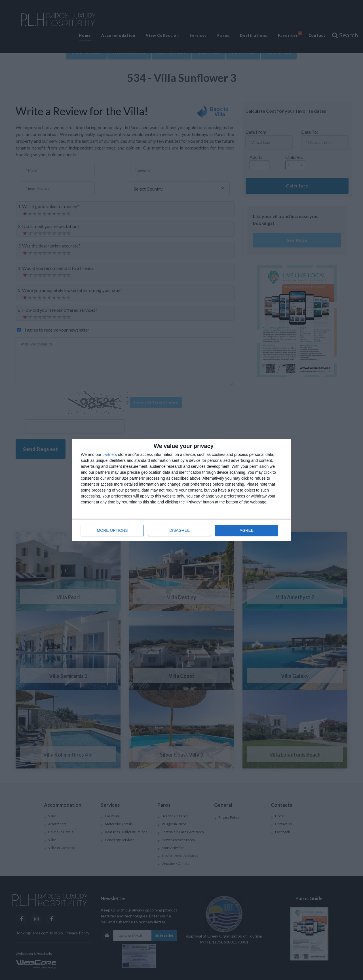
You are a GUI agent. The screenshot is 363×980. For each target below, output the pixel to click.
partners (110, 454)
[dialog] (181, 490)
